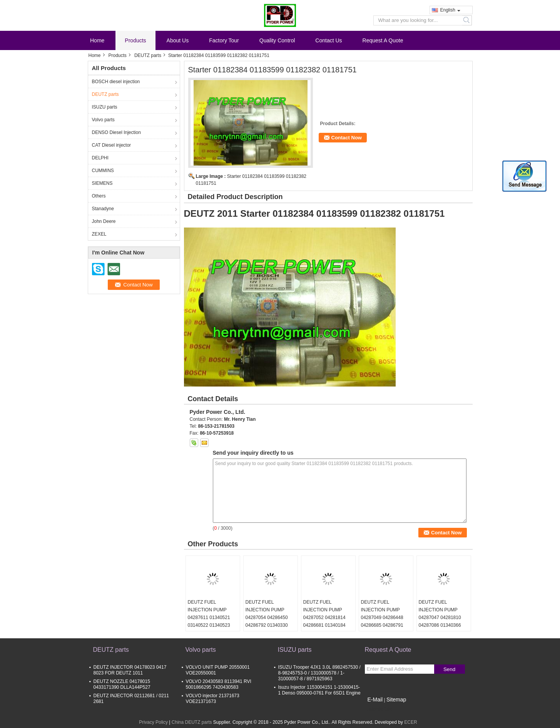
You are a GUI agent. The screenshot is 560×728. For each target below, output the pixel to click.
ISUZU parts (105, 107)
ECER (410, 722)
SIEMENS (102, 183)
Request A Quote (383, 40)
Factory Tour (224, 40)
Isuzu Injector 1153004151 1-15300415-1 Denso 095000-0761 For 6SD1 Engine (319, 690)
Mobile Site (379, 709)
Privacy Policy (153, 722)
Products (135, 40)
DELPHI (100, 158)
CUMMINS (103, 171)
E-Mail (375, 700)
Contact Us (328, 40)
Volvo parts (103, 120)
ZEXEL (99, 234)
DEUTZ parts (148, 55)
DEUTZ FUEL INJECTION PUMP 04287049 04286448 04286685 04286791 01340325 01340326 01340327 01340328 (382, 621)
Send (449, 669)
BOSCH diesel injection (116, 82)
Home (97, 40)
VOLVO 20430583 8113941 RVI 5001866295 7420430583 (219, 684)
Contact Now (347, 138)
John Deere (104, 221)
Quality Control (277, 40)
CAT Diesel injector (112, 145)
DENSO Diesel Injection (116, 132)
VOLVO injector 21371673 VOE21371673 (213, 699)
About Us (178, 40)
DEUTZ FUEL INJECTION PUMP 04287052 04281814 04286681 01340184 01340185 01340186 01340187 (324, 621)
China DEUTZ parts (192, 722)
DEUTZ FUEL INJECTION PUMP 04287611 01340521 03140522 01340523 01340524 (209, 618)
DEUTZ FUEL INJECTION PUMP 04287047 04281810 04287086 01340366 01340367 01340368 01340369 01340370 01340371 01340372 (440, 625)
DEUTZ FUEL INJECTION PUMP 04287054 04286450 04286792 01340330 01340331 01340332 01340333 (267, 621)
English (450, 10)
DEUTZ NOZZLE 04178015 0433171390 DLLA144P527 (122, 684)
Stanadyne (103, 209)
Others (99, 196)
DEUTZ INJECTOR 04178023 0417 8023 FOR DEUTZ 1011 (130, 670)
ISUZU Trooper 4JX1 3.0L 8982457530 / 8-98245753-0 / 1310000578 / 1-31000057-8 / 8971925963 (319, 673)
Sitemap (396, 700)
